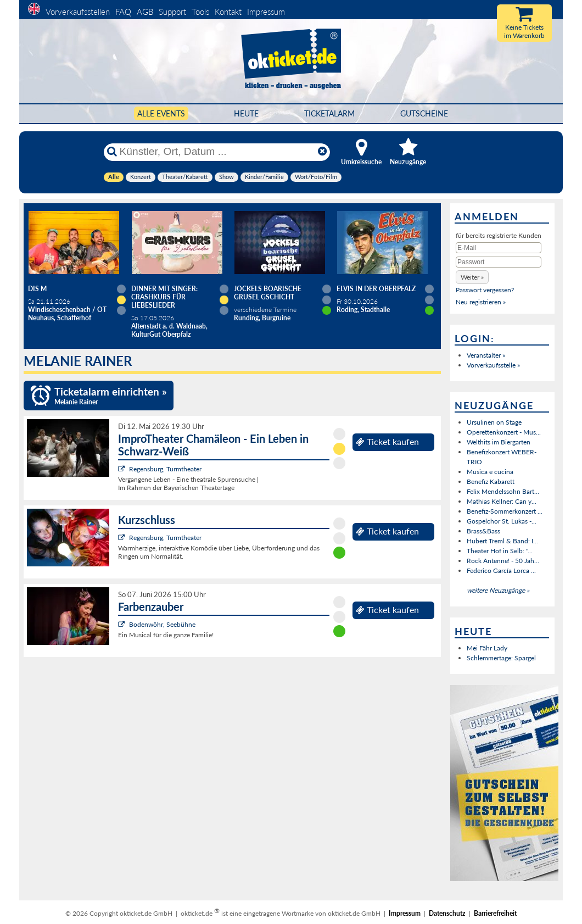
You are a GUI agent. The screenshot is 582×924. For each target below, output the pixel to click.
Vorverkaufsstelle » (493, 365)
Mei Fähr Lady (487, 648)
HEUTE (246, 113)
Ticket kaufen (387, 442)
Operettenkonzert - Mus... (504, 432)
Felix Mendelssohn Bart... (503, 491)
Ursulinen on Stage (494, 422)
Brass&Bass (483, 531)
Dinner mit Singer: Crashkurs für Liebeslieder (164, 297)
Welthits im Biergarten (499, 442)
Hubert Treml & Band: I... (502, 541)
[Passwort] (499, 262)
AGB (145, 12)
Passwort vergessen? (485, 290)
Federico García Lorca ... (501, 570)
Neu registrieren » (481, 302)
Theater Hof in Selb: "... (500, 551)
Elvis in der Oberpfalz (376, 289)
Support (172, 12)
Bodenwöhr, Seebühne (162, 624)
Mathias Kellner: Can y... (502, 501)
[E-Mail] (499, 248)
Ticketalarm (329, 113)
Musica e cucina (490, 472)
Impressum (266, 12)
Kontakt (228, 12)
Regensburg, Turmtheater (165, 469)
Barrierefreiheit (495, 913)
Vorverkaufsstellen (78, 12)
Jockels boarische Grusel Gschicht (268, 293)
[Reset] (322, 152)
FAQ (123, 12)
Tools (200, 12)
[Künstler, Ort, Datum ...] (216, 152)
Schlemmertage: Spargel (501, 658)
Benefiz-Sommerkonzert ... (505, 511)
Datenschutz (447, 913)
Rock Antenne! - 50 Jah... (503, 561)
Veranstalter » (486, 355)
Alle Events (161, 113)
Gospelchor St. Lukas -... (502, 521)
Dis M (37, 289)
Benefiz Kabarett (491, 482)
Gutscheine (424, 113)
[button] (472, 277)
